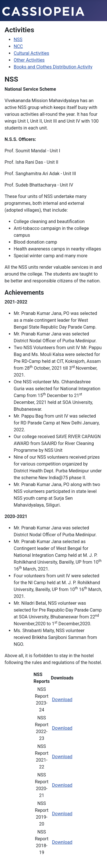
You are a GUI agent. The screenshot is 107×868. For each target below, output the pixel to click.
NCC (18, 46)
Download (62, 700)
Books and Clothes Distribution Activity (53, 67)
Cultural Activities (31, 53)
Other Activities (29, 60)
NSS (18, 40)
